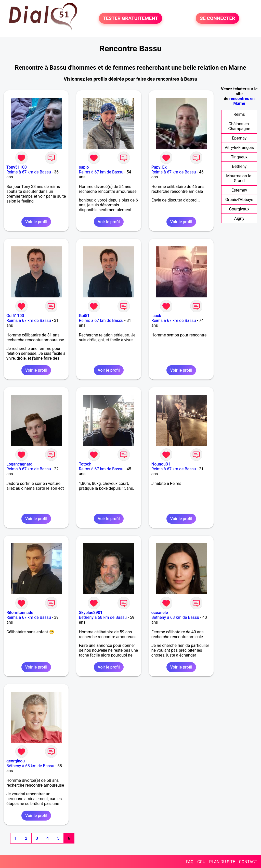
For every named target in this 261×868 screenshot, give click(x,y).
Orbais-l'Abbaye (239, 200)
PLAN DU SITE (222, 862)
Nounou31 (161, 464)
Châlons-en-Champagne (239, 126)
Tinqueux (239, 157)
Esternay (239, 190)
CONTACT (248, 862)
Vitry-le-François (239, 148)
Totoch (85, 464)
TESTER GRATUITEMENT (131, 18)
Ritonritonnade (20, 613)
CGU (201, 862)
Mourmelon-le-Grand (239, 178)
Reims (239, 114)
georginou (16, 761)
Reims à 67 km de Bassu (29, 172)
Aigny (239, 218)
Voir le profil (36, 222)
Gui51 (84, 316)
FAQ (190, 862)
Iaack (156, 316)
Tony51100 (17, 167)
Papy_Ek (159, 167)
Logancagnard (19, 464)
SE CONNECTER (217, 18)
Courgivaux (239, 209)
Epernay (239, 138)
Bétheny (239, 166)
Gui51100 (15, 316)
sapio (84, 167)
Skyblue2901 (91, 613)
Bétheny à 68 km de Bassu (103, 617)
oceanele (160, 613)
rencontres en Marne (242, 101)
